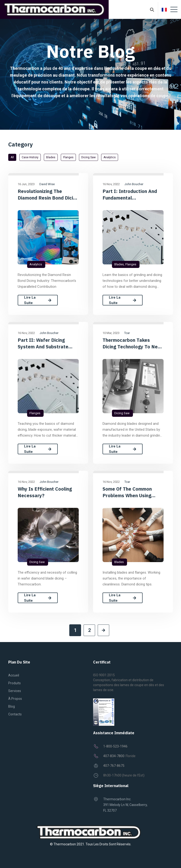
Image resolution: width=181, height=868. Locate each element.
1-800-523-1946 (115, 746)
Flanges (68, 157)
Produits (14, 683)
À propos (15, 699)
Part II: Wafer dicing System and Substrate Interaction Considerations (48, 343)
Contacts (15, 714)
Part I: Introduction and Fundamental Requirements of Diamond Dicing (132, 195)
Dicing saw (88, 157)
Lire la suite (38, 300)
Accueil (14, 675)
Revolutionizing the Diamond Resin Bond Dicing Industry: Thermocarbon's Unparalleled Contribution (48, 195)
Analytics (110, 157)
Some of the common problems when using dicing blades (127, 492)
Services (15, 691)
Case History (30, 157)
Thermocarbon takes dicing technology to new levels (132, 343)
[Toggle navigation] (174, 9)
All (12, 157)
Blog (12, 706)
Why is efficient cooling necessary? (45, 492)
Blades (51, 157)
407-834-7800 (114, 756)
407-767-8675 (114, 766)
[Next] (103, 630)
